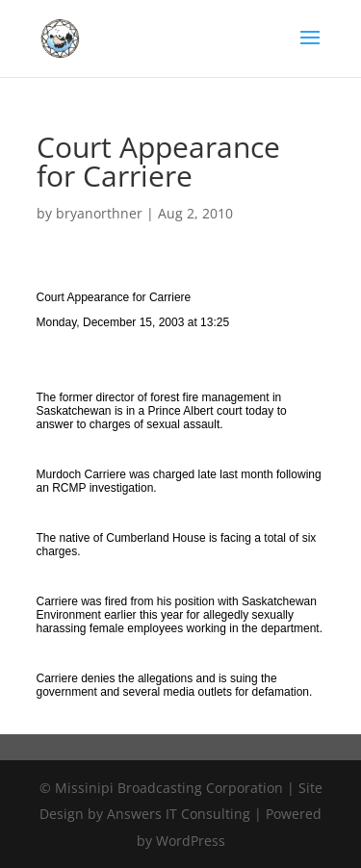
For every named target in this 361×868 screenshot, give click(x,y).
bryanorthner (99, 213)
